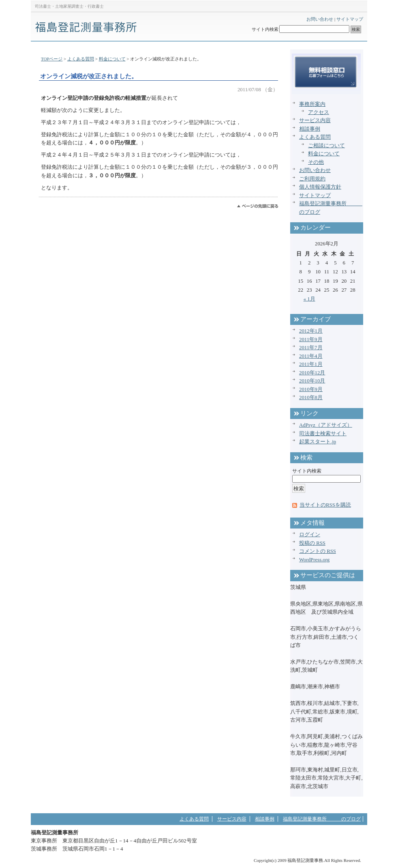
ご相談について (326, 146)
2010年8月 (311, 397)
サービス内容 (315, 120)
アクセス (319, 112)
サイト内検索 (265, 29)
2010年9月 (311, 389)
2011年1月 (311, 364)
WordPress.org (314, 560)
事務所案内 (312, 104)
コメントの (318, 551)
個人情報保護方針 (320, 187)
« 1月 (309, 299)
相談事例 (310, 129)
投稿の (312, 543)
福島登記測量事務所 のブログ (322, 819)
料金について (112, 59)
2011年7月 (311, 348)
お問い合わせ (320, 19)
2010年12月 (312, 373)
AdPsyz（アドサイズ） (326, 425)
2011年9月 (311, 339)
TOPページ (52, 59)
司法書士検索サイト (323, 434)
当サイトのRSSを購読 (325, 505)
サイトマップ (350, 19)
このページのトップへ (258, 206)
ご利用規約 (312, 179)
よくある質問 (81, 59)
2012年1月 (311, 331)
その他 (316, 162)
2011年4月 (311, 356)
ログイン (310, 535)
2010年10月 (312, 381)
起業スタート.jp (318, 442)
